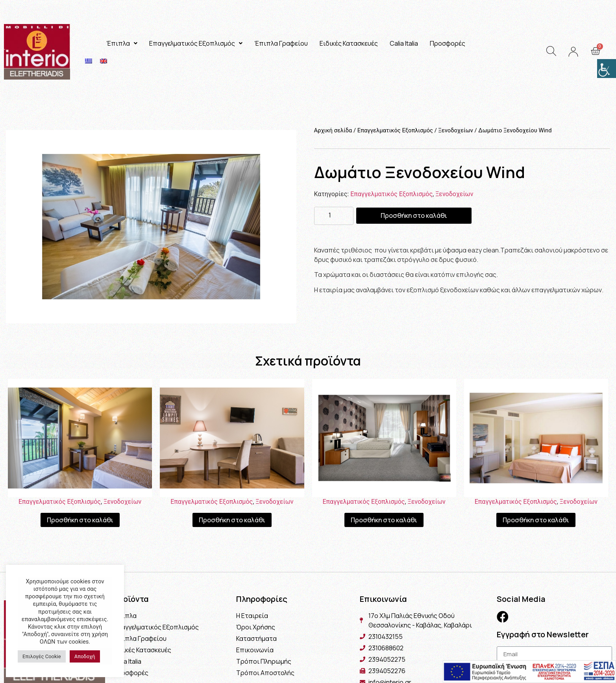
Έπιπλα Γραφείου (281, 43)
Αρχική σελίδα (333, 130)
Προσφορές (448, 43)
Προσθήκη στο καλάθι (414, 215)
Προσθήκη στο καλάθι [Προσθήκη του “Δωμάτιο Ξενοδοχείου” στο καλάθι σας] (384, 520)
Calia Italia (404, 43)
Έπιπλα (122, 43)
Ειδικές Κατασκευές (349, 43)
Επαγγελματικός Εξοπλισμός (196, 43)
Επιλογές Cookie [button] (42, 656)
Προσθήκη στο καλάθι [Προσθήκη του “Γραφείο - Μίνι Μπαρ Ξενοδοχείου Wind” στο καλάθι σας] (232, 520)
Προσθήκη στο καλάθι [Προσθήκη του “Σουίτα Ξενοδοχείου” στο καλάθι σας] (536, 520)
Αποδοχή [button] (85, 656)
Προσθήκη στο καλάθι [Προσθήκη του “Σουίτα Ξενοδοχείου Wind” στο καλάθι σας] (80, 520)
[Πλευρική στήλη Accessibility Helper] (607, 69)
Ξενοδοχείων (456, 130)
